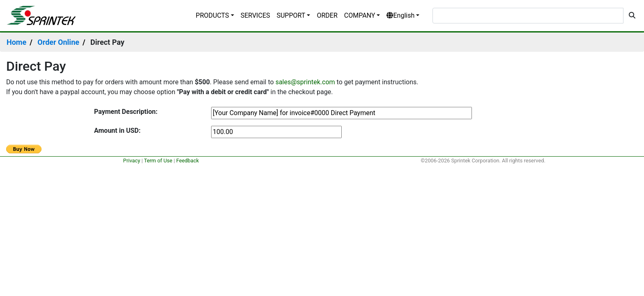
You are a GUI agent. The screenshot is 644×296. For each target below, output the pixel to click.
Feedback (187, 161)
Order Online (58, 42)
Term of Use (158, 161)
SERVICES (255, 15)
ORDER (327, 15)
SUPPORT (291, 15)
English (400, 15)
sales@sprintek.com (305, 82)
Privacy (132, 161)
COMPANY (360, 15)
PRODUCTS (213, 15)
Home (16, 42)
